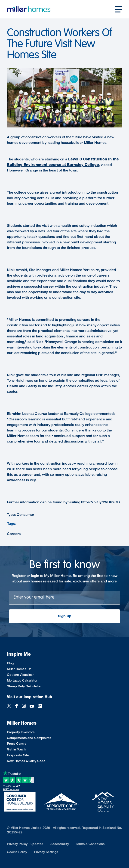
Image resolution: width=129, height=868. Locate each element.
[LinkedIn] (40, 706)
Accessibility (60, 844)
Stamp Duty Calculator (24, 686)
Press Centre (17, 743)
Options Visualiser (20, 675)
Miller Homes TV (19, 669)
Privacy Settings (46, 852)
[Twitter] (9, 706)
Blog (10, 663)
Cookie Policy (17, 852)
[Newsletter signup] (64, 598)
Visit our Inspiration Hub (29, 697)
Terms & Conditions (90, 844)
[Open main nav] (119, 9)
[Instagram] (24, 706)
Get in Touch (16, 749)
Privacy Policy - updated (25, 844)
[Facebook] (16, 706)
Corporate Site (18, 755)
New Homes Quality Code (26, 761)
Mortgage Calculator (22, 680)
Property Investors (21, 732)
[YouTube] (32, 706)
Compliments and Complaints (29, 738)
